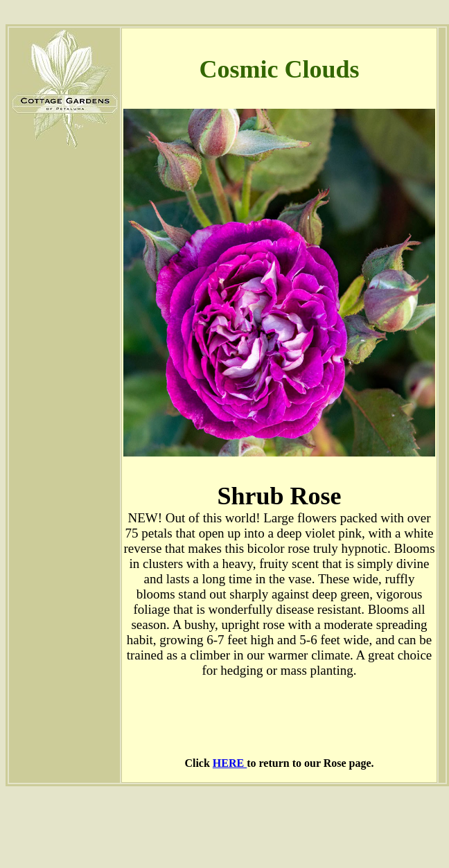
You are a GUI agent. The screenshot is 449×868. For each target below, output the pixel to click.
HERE (230, 763)
